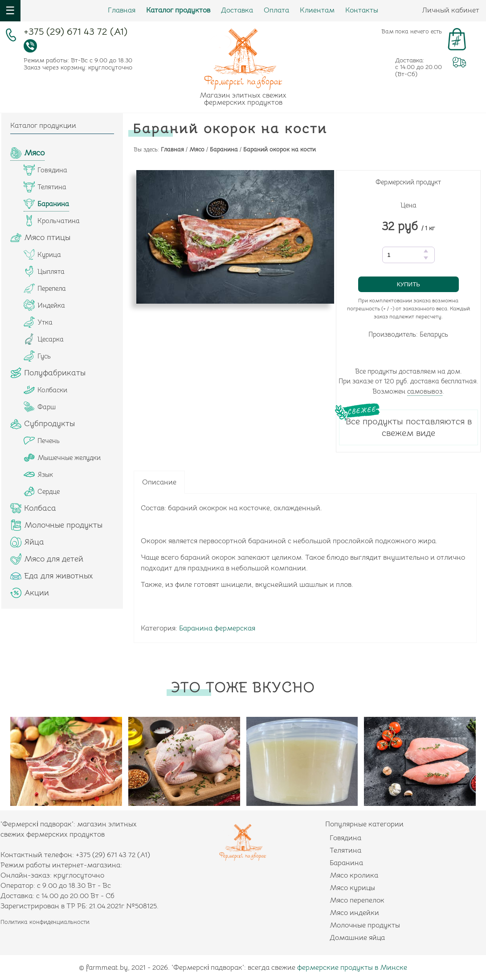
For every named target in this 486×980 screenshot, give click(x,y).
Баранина (346, 863)
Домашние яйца (357, 938)
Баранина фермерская (217, 628)
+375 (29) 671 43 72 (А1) (76, 33)
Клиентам (317, 10)
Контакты (362, 10)
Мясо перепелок (357, 900)
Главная (122, 10)
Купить (408, 284)
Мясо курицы (352, 888)
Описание (159, 482)
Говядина (345, 838)
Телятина (345, 850)
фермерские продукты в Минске (352, 968)
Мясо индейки (354, 913)
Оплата (276, 10)
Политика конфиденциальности (45, 922)
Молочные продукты (365, 925)
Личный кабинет (451, 10)
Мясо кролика (354, 875)
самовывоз (425, 391)
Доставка (237, 10)
